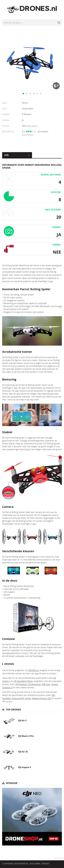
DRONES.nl (34, 670)
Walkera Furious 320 (42, 698)
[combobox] (17, 155)
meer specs (32, 126)
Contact (46, 864)
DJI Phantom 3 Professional (28, 684)
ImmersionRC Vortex (21, 698)
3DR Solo (46, 684)
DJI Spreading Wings (23, 681)
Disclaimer (35, 864)
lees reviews (28, 134)
